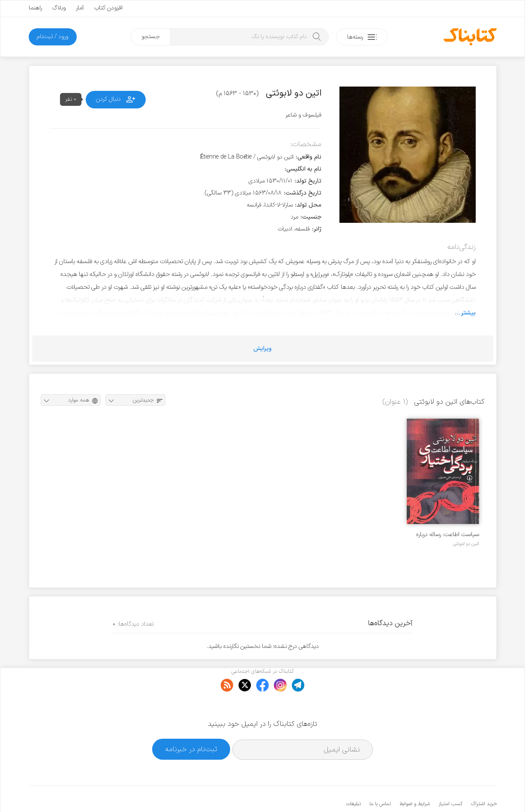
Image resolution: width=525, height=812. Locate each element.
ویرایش (262, 349)
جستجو (151, 37)
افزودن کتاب (108, 8)
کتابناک (451, 791)
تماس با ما (380, 778)
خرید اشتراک (484, 778)
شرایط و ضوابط (415, 778)
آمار (80, 8)
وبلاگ (59, 8)
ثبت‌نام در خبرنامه (191, 723)
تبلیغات (354, 778)
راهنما (35, 8)
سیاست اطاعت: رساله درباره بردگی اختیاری (448, 535)
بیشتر (468, 313)
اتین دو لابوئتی (466, 544)
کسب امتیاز (450, 778)
